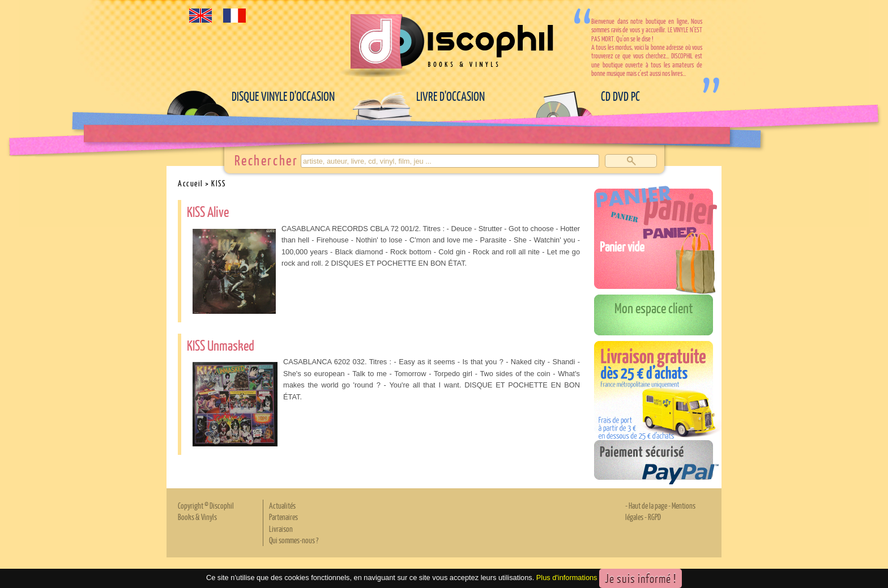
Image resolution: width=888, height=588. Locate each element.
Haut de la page (648, 505)
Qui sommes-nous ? (294, 540)
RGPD (654, 517)
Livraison (281, 529)
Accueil (191, 183)
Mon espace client (654, 308)
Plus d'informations (567, 578)
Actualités (282, 505)
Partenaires (283, 517)
